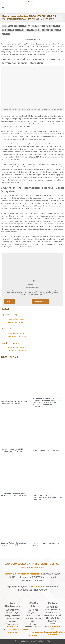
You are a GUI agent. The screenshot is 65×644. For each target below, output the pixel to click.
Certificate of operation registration (23, 574)
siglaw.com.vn (27, 641)
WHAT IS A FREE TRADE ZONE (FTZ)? (47, 450)
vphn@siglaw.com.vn (19, 629)
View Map (12, 632)
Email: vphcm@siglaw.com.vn (17, 336)
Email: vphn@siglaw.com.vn (16, 322)
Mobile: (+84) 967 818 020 (16, 348)
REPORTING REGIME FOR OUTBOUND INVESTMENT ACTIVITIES (15, 402)
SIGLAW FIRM (37, 568)
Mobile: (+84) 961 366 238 (16, 319)
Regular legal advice (18, 16)
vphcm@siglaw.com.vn (40, 632)
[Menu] (3, 8)
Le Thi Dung (34, 587)
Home (5, 16)
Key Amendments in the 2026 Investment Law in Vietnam (12, 450)
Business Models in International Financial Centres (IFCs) (14, 544)
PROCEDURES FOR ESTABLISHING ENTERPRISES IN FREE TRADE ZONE (14, 495)
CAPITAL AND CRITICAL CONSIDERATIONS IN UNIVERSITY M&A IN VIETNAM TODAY (48, 497)
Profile (31, 2)
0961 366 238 (12, 627)
